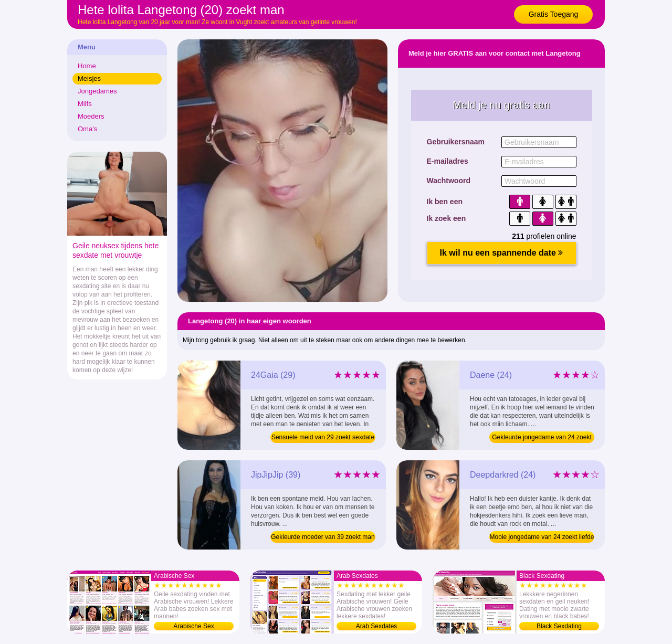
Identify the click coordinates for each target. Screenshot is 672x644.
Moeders (91, 116)
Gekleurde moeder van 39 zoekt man (323, 537)
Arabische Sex (193, 626)
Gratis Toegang (554, 14)
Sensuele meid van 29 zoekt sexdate (323, 437)
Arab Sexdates (377, 626)
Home (87, 66)
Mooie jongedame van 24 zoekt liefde (542, 537)
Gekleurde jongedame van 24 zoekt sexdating (542, 438)
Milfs (85, 104)
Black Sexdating (559, 626)
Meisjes (89, 78)
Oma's (87, 129)
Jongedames (97, 91)
